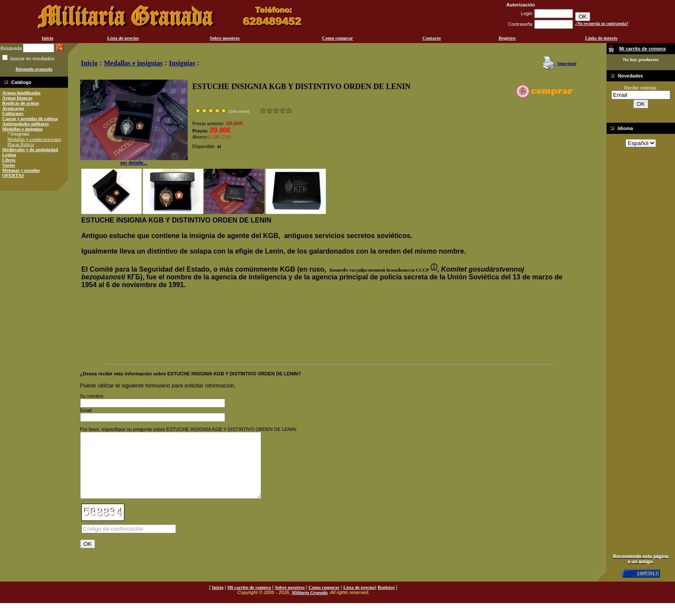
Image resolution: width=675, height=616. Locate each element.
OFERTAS (13, 175)
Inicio (48, 38)
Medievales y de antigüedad (30, 149)
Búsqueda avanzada (34, 69)
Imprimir (567, 63)
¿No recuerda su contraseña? (602, 23)
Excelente (289, 110)
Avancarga (13, 108)
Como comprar (337, 38)
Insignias (182, 63)
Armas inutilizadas (21, 93)
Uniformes (13, 113)
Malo (270, 110)
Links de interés (601, 38)
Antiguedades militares (25, 124)
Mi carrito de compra (249, 600)
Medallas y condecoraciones (34, 139)
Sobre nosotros (225, 38)
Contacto (432, 38)
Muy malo (263, 110)
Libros (9, 160)
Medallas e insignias (22, 129)
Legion (9, 155)
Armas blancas (17, 98)
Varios (9, 165)
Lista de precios (123, 38)
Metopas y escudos (21, 170)
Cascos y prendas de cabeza (30, 118)
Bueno (276, 110)
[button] (378, 270)
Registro (507, 38)
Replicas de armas (21, 103)
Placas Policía (20, 144)
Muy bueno (283, 110)
